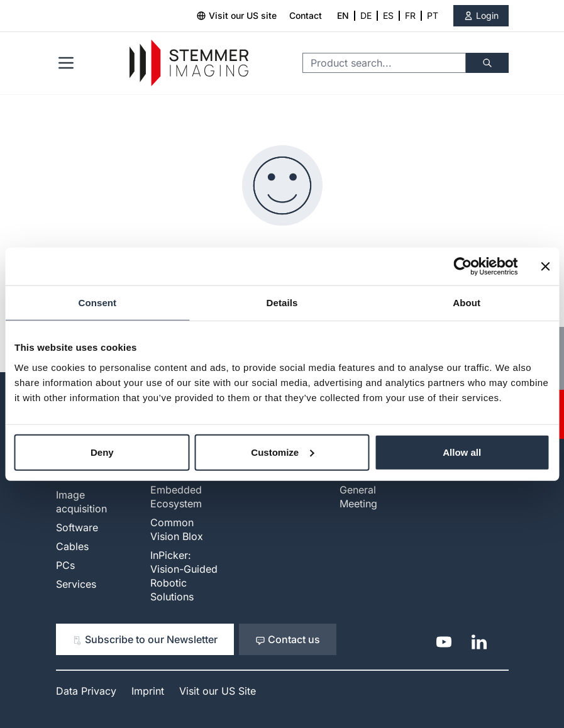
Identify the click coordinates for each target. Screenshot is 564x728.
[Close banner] (545, 267)
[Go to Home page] (189, 63)
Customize (282, 452)
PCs (65, 565)
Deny (102, 452)
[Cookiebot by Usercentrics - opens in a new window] (462, 267)
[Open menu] (66, 63)
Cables (72, 546)
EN (343, 15)
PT (433, 15)
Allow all (462, 452)
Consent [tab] (97, 303)
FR (410, 15)
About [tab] (467, 303)
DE (366, 15)
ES (388, 15)
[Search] (487, 63)
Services (76, 584)
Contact (306, 15)
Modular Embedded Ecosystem (176, 490)
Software (77, 527)
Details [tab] (282, 303)
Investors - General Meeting (365, 490)
